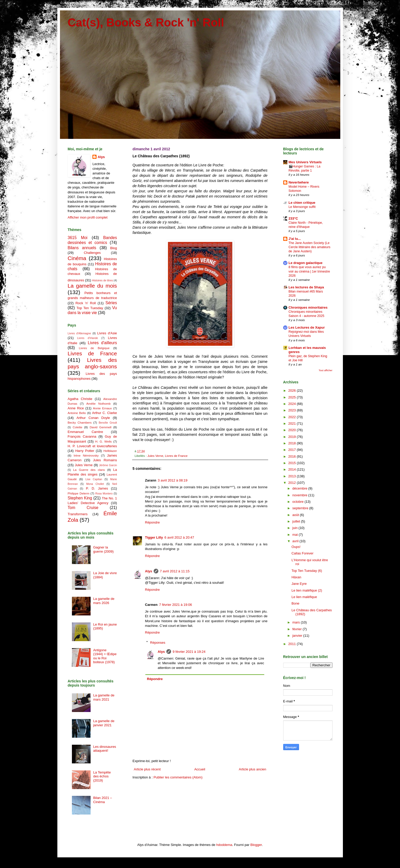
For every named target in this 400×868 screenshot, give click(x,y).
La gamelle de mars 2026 (104, 601)
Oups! (296, 547)
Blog (113, 248)
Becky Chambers (80, 422)
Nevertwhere (299, 182)
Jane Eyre (299, 584)
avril (296, 541)
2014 (293, 469)
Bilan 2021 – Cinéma (103, 800)
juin (295, 528)
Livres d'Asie (107, 333)
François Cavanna (82, 436)
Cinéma (77, 258)
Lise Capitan (94, 479)
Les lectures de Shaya (306, 287)
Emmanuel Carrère (86, 432)
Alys (149, 571)
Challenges (92, 253)
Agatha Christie (80, 399)
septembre (301, 508)
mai (296, 535)
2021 (293, 423)
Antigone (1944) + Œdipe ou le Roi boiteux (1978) (105, 656)
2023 (293, 410)
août (296, 515)
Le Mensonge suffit (302, 207)
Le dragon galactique (306, 263)
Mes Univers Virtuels (305, 162)
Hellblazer (110, 451)
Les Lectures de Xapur (307, 327)
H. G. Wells (104, 441)
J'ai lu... (295, 239)
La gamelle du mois (92, 286)
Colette (77, 427)
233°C (293, 218)
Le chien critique (302, 203)
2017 (293, 450)
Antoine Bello (77, 413)
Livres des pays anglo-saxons (92, 363)
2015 (293, 463)
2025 (293, 397)
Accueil (200, 769)
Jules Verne (155, 456)
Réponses (158, 642)
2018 (293, 443)
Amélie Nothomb (98, 404)
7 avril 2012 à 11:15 (175, 571)
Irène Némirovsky (86, 455)
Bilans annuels (82, 248)
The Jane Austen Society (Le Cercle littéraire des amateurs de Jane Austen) (310, 247)
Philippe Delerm (79, 493)
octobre (298, 502)
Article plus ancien (253, 769)
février (297, 629)
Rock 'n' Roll (86, 303)
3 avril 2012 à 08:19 (173, 480)
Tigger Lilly (154, 537)
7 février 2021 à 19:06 (175, 605)
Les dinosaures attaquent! (105, 749)
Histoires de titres (103, 280)
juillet (297, 521)
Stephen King (80, 498)
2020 (293, 430)
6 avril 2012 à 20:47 (179, 537)
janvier (298, 636)
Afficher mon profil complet (88, 217)
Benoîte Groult (108, 423)
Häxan (296, 577)
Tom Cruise (83, 508)
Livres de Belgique (94, 348)
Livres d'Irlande (87, 338)
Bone (295, 603)
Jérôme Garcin (108, 465)
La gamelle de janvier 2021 (104, 723)
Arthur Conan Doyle (93, 418)
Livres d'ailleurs (102, 343)
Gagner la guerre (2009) (103, 549)
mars (297, 622)
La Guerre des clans (89, 470)
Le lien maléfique (304, 597)
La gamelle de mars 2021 (104, 697)
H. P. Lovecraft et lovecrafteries (92, 446)
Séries (111, 303)
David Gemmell (100, 427)
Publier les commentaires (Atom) (178, 777)
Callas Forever (303, 553)
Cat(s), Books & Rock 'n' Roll (146, 22)
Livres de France (176, 456)
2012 (293, 483)
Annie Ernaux (102, 408)
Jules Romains (105, 460)
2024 (293, 404)
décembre (300, 488)
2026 (293, 391)
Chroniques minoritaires (308, 307)
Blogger (256, 845)
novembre (300, 495)
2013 (293, 476)
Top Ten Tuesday (90, 308)
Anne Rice (76, 408)
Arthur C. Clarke (104, 413)
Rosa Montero (104, 494)
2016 (293, 456)
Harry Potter (85, 451)
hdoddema (224, 845)
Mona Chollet (95, 484)
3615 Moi (78, 238)
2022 (293, 417)
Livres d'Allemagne (79, 333)
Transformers (78, 514)
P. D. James (97, 488)
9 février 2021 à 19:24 (189, 652)
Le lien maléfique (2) (307, 590)
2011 (293, 644)
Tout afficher (326, 370)
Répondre (152, 522)
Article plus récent (147, 769)
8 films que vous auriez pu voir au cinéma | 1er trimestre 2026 (309, 271)
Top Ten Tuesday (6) (307, 571)
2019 (293, 437)
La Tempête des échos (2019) (102, 776)
